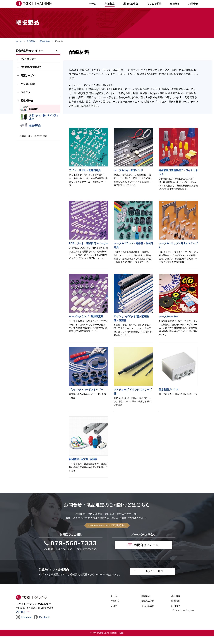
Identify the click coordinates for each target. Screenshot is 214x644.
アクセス (21, 619)
